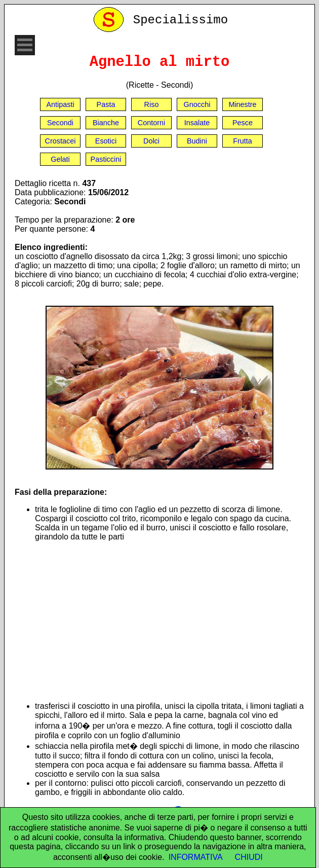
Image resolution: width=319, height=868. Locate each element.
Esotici (106, 141)
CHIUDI (249, 857)
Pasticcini (106, 159)
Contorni (151, 123)
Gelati (60, 159)
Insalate (197, 123)
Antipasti (60, 104)
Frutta (243, 141)
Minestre (242, 104)
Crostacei (61, 141)
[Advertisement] (170, 622)
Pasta (106, 104)
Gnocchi (197, 104)
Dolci (151, 141)
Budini (197, 141)
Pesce (243, 123)
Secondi (60, 123)
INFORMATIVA (196, 857)
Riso (152, 104)
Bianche (106, 123)
